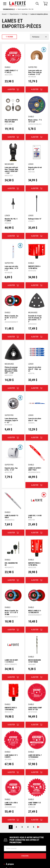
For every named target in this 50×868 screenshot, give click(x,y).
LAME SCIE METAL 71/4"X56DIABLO (35, 756)
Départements (16, 14)
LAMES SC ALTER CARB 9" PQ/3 (35, 469)
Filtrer (9, 37)
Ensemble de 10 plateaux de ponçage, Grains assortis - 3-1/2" (35, 319)
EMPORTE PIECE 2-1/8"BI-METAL (11, 709)
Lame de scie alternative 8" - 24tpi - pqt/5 (35, 369)
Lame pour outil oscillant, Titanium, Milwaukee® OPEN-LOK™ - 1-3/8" (11, 170)
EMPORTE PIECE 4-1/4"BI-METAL (35, 267)
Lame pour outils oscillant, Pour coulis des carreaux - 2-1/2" (35, 72)
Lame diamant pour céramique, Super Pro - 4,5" (11, 420)
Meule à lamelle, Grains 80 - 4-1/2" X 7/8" (11, 318)
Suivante (38, 827)
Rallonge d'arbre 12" (35, 219)
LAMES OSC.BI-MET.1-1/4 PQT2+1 (11, 661)
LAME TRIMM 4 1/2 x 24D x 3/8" (35, 804)
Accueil (6, 14)
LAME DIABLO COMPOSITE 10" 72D (35, 709)
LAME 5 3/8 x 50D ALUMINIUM (11, 804)
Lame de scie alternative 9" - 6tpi (35, 419)
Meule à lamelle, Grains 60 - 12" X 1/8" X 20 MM (11, 613)
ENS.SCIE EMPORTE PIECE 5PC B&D (11, 121)
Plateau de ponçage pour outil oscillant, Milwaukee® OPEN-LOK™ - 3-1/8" (11, 370)
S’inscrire (25, 856)
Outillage (26, 14)
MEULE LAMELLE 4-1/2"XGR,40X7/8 (35, 612)
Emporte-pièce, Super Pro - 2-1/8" (11, 469)
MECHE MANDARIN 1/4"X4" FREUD (35, 661)
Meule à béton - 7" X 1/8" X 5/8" (35, 121)
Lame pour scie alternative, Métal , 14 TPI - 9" (11, 268)
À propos (10, 864)
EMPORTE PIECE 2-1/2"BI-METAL (35, 564)
